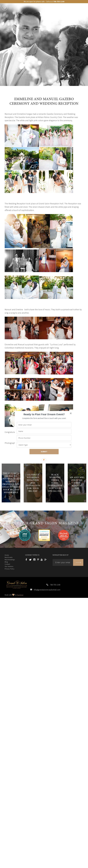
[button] (44, 414)
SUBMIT (44, 452)
